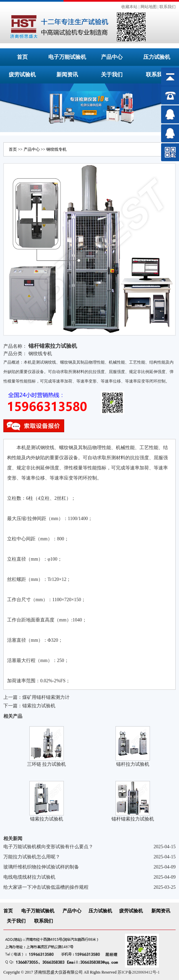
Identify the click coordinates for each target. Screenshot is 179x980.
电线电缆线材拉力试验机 (29, 877)
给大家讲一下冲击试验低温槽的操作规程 (46, 887)
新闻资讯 (67, 75)
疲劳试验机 (22, 75)
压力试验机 (157, 57)
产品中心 (112, 57)
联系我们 (168, 7)
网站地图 (149, 7)
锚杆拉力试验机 (133, 764)
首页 (22, 57)
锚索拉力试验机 (39, 706)
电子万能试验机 (67, 57)
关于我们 (112, 75)
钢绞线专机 (56, 149)
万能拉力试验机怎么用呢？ (32, 857)
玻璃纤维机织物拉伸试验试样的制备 (41, 867)
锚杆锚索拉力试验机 (133, 819)
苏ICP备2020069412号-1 (139, 972)
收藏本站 (129, 7)
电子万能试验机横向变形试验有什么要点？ (48, 847)
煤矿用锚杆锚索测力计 (46, 697)
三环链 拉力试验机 (47, 764)
